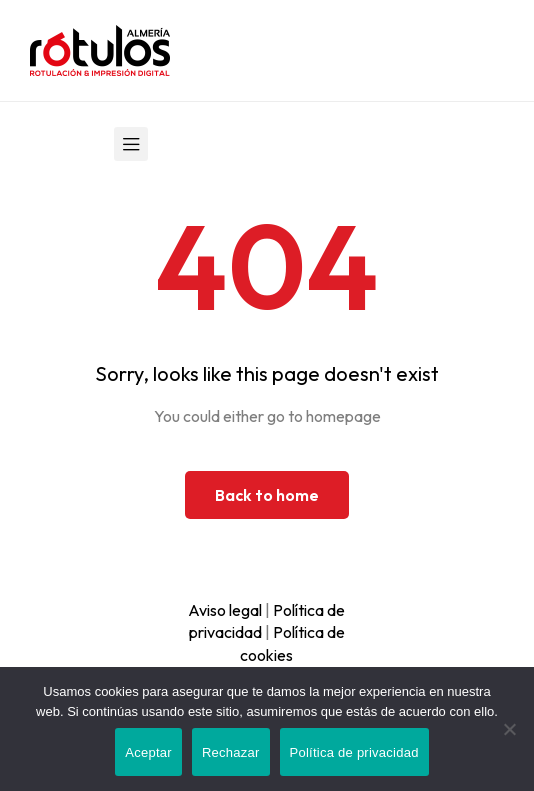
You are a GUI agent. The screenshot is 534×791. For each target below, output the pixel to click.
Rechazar (231, 752)
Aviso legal (225, 610)
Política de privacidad (354, 752)
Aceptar (148, 752)
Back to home (267, 495)
